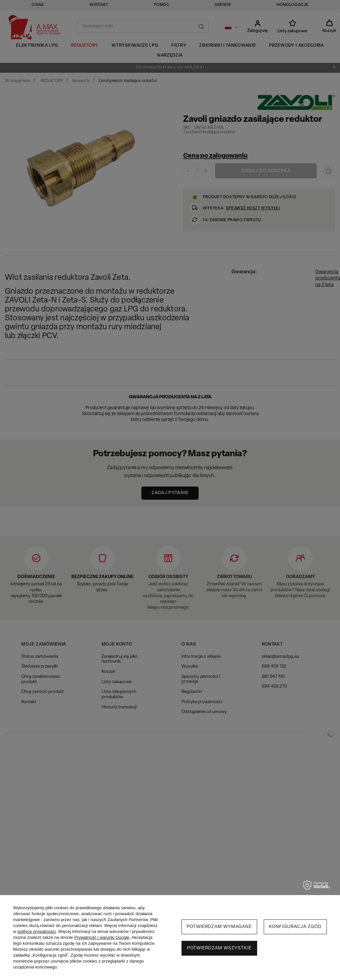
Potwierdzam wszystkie (219, 948)
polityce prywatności (36, 931)
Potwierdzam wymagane (219, 927)
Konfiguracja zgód (295, 927)
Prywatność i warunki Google (102, 937)
